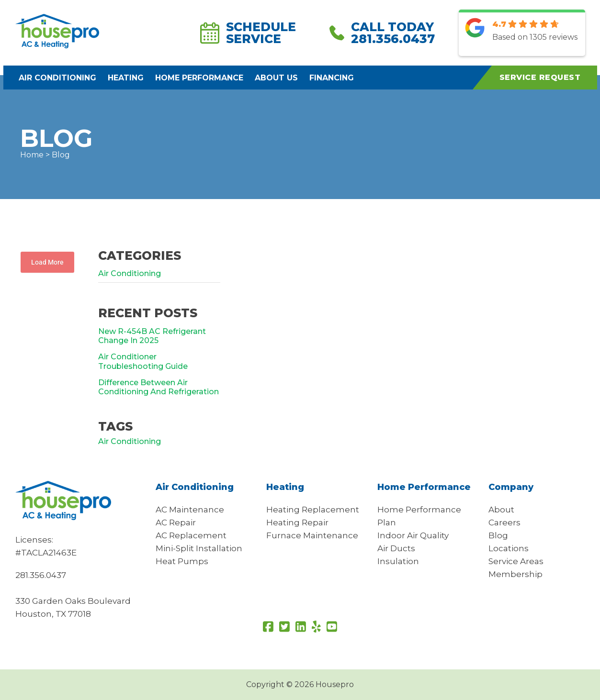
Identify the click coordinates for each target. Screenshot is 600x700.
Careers (504, 522)
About (501, 510)
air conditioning (130, 441)
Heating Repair (297, 522)
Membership (515, 574)
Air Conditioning (57, 78)
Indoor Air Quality (413, 535)
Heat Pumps (182, 561)
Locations (509, 548)
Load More (47, 262)
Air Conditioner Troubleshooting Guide (143, 361)
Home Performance (199, 78)
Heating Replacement (313, 510)
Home (32, 155)
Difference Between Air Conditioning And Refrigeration (158, 387)
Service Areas (516, 561)
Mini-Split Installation (199, 548)
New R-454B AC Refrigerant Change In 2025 (152, 336)
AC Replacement (191, 535)
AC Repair (176, 522)
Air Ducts (396, 548)
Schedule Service (248, 33)
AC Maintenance (190, 510)
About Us (276, 78)
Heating (126, 78)
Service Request (540, 77)
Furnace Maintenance (312, 535)
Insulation (398, 561)
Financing (332, 78)
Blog (498, 535)
